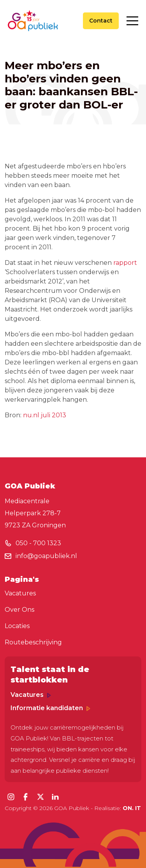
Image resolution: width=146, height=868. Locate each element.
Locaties (17, 626)
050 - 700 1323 (38, 543)
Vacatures (20, 593)
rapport (125, 263)
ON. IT (132, 808)
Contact (101, 21)
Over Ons (19, 610)
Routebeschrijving (33, 642)
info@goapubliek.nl (46, 556)
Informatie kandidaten (50, 708)
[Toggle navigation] (132, 21)
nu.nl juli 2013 (45, 415)
